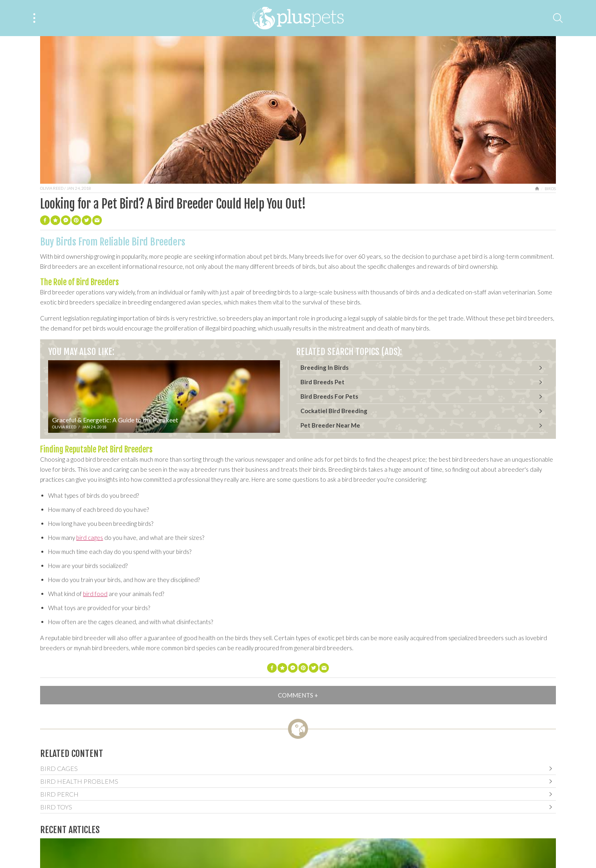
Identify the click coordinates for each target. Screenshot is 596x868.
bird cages (90, 537)
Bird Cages (59, 768)
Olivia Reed (52, 188)
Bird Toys (56, 807)
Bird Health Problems (79, 781)
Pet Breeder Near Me (330, 425)
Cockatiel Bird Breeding (334, 411)
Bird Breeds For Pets (329, 396)
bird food (95, 594)
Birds (550, 189)
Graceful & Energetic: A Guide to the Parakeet (115, 420)
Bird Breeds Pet (322, 382)
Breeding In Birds (324, 367)
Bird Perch (59, 794)
